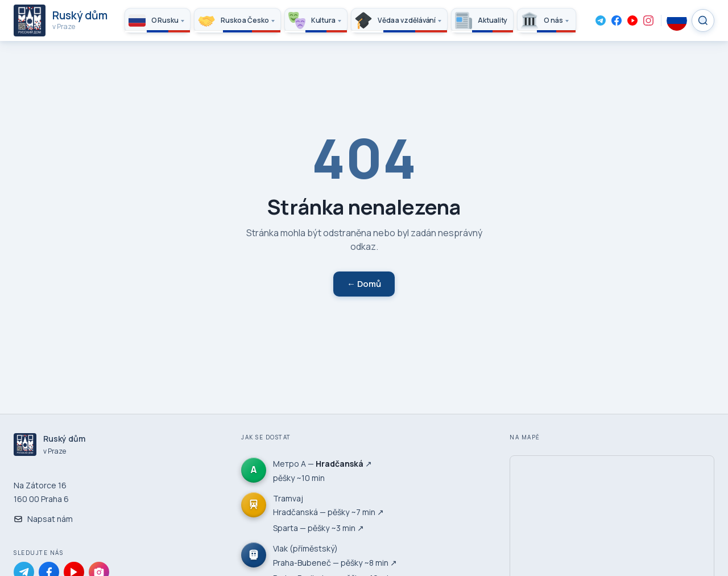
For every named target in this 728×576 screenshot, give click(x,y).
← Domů (364, 284)
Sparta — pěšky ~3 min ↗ (318, 528)
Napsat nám (43, 519)
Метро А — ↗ (322, 464)
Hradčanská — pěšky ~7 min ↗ (328, 512)
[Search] (703, 20)
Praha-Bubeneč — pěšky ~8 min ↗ (335, 563)
